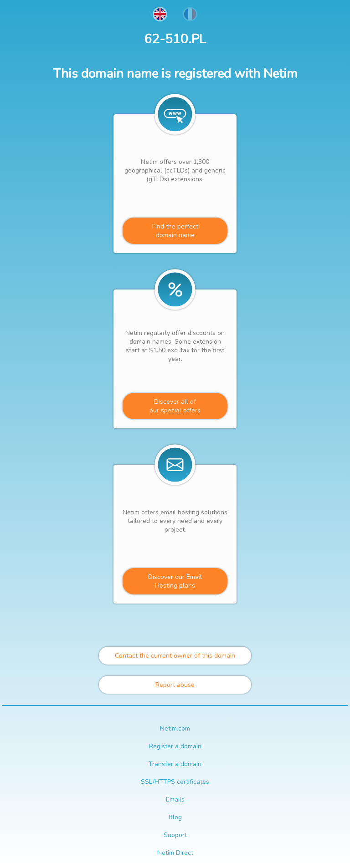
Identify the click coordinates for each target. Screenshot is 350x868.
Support (175, 835)
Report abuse (175, 685)
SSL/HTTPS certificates (175, 782)
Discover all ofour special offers (175, 406)
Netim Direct (175, 853)
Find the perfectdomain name (175, 231)
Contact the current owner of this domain (175, 656)
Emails (175, 799)
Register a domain (175, 746)
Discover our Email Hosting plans (175, 581)
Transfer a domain (175, 764)
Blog (175, 817)
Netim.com (175, 728)
